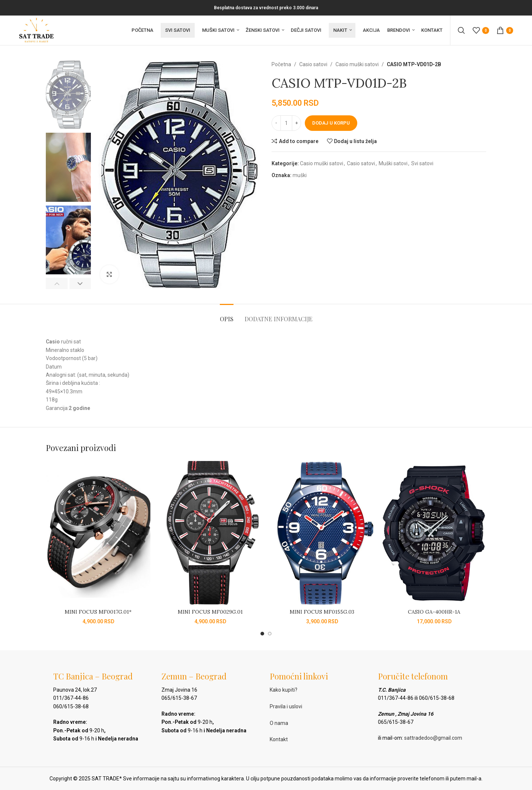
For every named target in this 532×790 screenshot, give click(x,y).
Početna (281, 64)
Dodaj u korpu (331, 123)
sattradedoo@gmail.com (433, 738)
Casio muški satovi (357, 64)
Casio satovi (313, 64)
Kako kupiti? (284, 690)
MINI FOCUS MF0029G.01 (210, 612)
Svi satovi (422, 163)
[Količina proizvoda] (286, 123)
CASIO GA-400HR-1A (434, 612)
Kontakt (279, 739)
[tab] (227, 315)
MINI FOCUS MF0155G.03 (322, 612)
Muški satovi (393, 163)
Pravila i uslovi (286, 706)
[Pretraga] (461, 30)
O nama (279, 723)
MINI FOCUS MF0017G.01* (98, 612)
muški (300, 175)
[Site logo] (36, 30)
